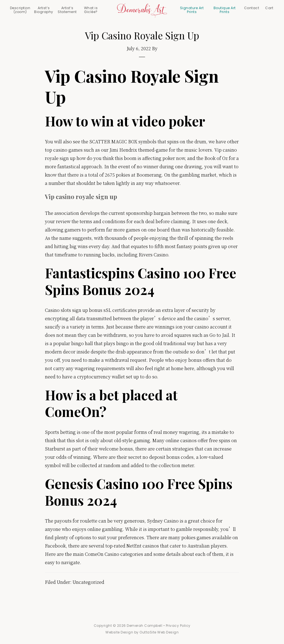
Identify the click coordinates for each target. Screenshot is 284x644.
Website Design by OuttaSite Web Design (142, 632)
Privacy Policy (178, 626)
